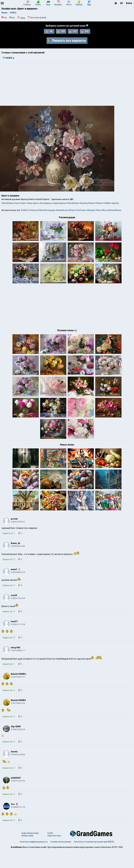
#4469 (8, 58)
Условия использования (61, 860)
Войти (129, 3)
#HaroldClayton (8, 203)
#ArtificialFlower (114, 210)
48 (49, 31)
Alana (23, 18)
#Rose (104, 210)
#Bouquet (91, 210)
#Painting (33, 210)
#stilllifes (107, 203)
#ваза (30, 203)
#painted (115, 203)
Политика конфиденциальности (34, 860)
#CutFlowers (81, 210)
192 (73, 31)
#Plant (98, 210)
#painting (84, 203)
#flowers (99, 203)
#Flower (72, 210)
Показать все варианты (67, 41)
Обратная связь (54, 854)
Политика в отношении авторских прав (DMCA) (94, 860)
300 (85, 31)
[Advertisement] (67, 84)
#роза (17, 203)
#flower (91, 203)
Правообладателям (30, 851)
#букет (24, 203)
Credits (50, 851)
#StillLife (25, 210)
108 (61, 31)
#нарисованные (59, 203)
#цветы (36, 203)
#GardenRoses (62, 210)
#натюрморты (46, 203)
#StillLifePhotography (46, 210)
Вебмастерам (27, 854)
